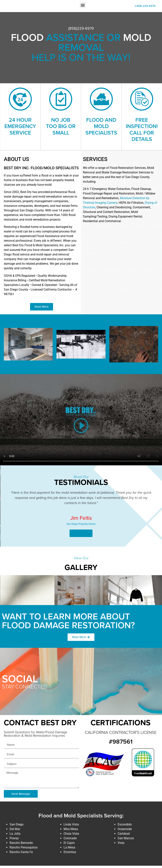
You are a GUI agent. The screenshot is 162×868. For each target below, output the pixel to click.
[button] (83, 6)
